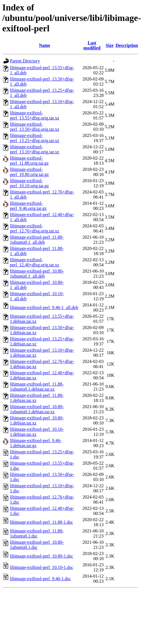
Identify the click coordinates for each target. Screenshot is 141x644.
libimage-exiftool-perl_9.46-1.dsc (40, 579)
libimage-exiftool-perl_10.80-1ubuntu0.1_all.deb (37, 274)
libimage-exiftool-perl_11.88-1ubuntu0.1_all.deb (37, 240)
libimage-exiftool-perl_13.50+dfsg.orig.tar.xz (34, 127)
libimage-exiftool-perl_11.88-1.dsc (41, 522)
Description (127, 45)
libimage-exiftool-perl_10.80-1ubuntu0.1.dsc (37, 545)
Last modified (92, 45)
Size (110, 45)
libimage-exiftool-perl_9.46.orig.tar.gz (28, 206)
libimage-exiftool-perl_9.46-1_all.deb (44, 307)
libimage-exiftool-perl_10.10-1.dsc (42, 567)
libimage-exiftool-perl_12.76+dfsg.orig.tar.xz (34, 228)
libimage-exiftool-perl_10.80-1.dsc (42, 556)
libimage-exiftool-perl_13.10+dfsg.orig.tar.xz (34, 149)
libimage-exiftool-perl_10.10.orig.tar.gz (29, 183)
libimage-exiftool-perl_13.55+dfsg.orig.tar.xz (34, 115)
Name (45, 45)
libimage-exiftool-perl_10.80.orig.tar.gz (29, 172)
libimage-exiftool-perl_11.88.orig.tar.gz (29, 161)
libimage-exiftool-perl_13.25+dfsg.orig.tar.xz (34, 138)
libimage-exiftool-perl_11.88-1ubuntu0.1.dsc (37, 533)
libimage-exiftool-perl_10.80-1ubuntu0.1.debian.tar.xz (37, 409)
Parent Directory (25, 61)
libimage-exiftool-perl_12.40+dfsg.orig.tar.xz (34, 262)
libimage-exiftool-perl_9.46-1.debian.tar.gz (36, 443)
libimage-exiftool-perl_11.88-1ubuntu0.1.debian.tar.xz (37, 387)
